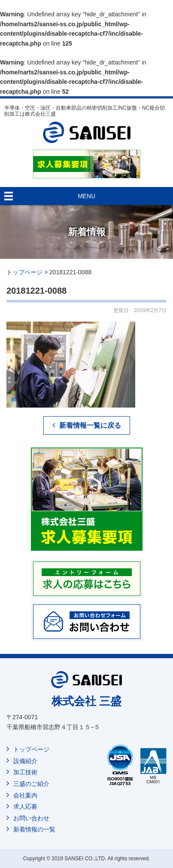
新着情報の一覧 (34, 829)
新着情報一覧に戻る (90, 425)
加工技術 (25, 772)
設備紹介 (25, 761)
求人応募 (25, 807)
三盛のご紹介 (31, 784)
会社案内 (25, 795)
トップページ (31, 749)
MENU (86, 196)
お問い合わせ (31, 818)
